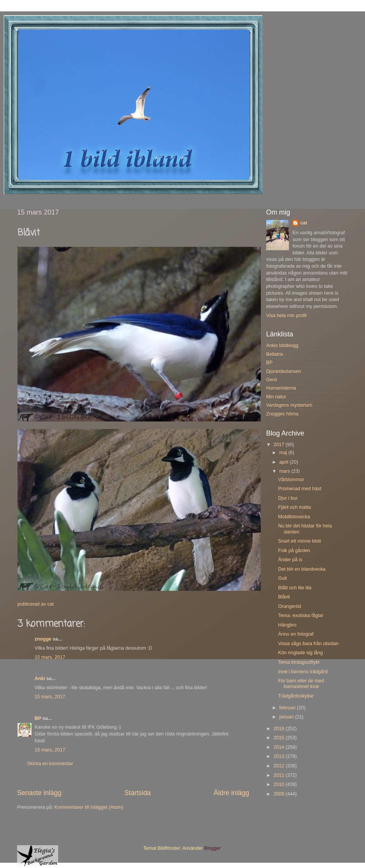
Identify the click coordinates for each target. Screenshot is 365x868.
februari (288, 708)
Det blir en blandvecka (302, 569)
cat (303, 223)
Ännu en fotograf (296, 634)
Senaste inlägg (39, 793)
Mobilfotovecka (294, 517)
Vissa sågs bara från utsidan (308, 644)
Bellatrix (275, 354)
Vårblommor (291, 480)
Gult (282, 578)
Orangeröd (289, 606)
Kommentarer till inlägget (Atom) (89, 807)
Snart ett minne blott (299, 541)
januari (287, 717)
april (285, 462)
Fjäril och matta (294, 507)
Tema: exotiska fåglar (301, 615)
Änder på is (290, 560)
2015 (279, 738)
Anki (40, 679)
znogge (43, 639)
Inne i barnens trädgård (303, 672)
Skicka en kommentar (50, 764)
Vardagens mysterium (289, 405)
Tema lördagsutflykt (299, 662)
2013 (279, 756)
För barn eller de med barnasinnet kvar (301, 684)
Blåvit (284, 597)
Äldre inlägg (231, 793)
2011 (279, 775)
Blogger (212, 848)
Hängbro (287, 625)
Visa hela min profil (286, 316)
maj (284, 453)
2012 (279, 766)
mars (285, 471)
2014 (279, 747)
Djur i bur (288, 498)
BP (38, 718)
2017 (279, 445)
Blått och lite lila (295, 588)
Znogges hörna (282, 414)
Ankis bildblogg (282, 346)
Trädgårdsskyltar (296, 696)
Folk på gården (294, 551)
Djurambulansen (284, 371)
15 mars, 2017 (50, 657)
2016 (279, 729)
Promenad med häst (299, 489)
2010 (279, 784)
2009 (279, 794)
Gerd (271, 380)
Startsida (138, 793)
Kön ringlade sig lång (300, 653)
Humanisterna (281, 388)
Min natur (276, 397)
